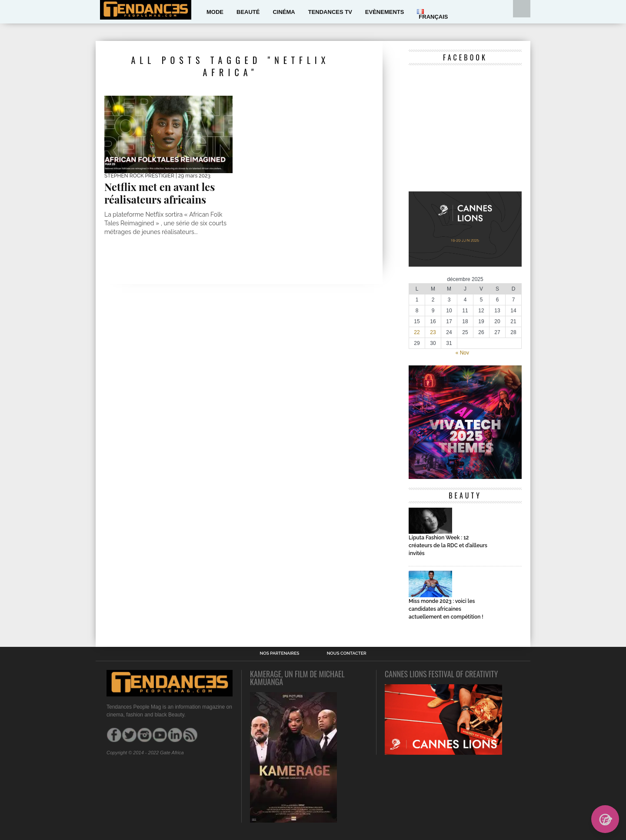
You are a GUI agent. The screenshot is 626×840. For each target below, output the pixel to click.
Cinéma (284, 12)
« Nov (462, 353)
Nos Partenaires (279, 653)
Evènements (385, 12)
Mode (215, 12)
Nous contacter (347, 653)
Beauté (248, 12)
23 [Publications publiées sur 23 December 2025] (433, 332)
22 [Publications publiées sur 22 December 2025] (417, 332)
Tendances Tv (330, 12)
